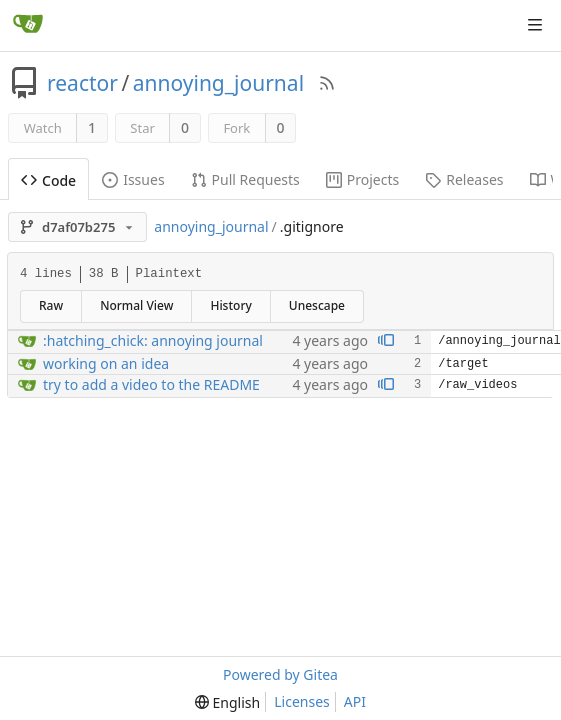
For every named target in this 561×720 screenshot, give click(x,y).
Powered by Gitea (280, 674)
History (230, 305)
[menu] (227, 702)
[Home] (28, 25)
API (355, 701)
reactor (82, 83)
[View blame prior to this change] (386, 341)
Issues (133, 179)
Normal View (136, 305)
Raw (51, 305)
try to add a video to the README (151, 384)
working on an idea (106, 363)
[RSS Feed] (327, 83)
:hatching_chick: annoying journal (153, 340)
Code (48, 180)
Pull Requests (245, 179)
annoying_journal (218, 83)
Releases (464, 179)
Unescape (317, 305)
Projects (362, 179)
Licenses (302, 701)
